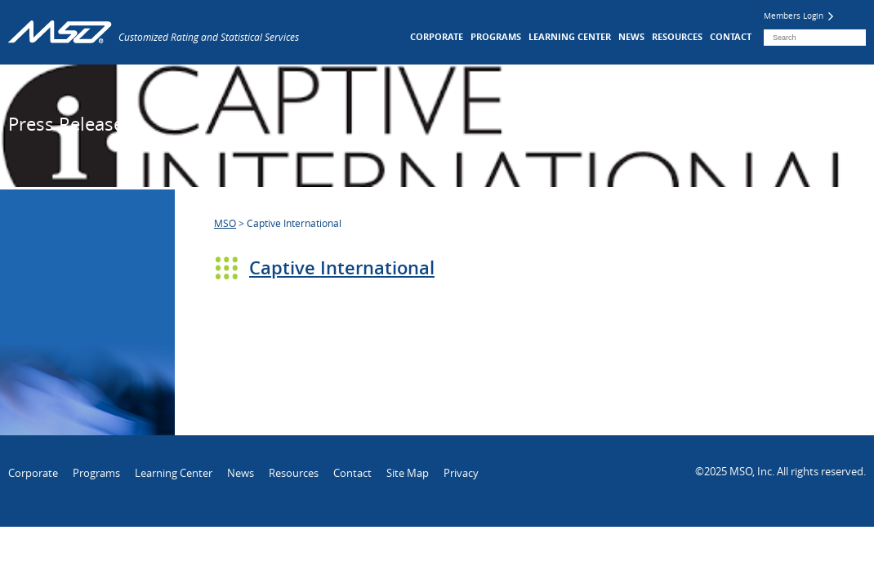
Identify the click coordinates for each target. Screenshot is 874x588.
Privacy (461, 473)
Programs (496, 36)
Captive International (342, 268)
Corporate (437, 36)
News (631, 36)
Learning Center (570, 36)
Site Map (408, 473)
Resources (677, 36)
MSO (225, 223)
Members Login (798, 16)
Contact (731, 36)
